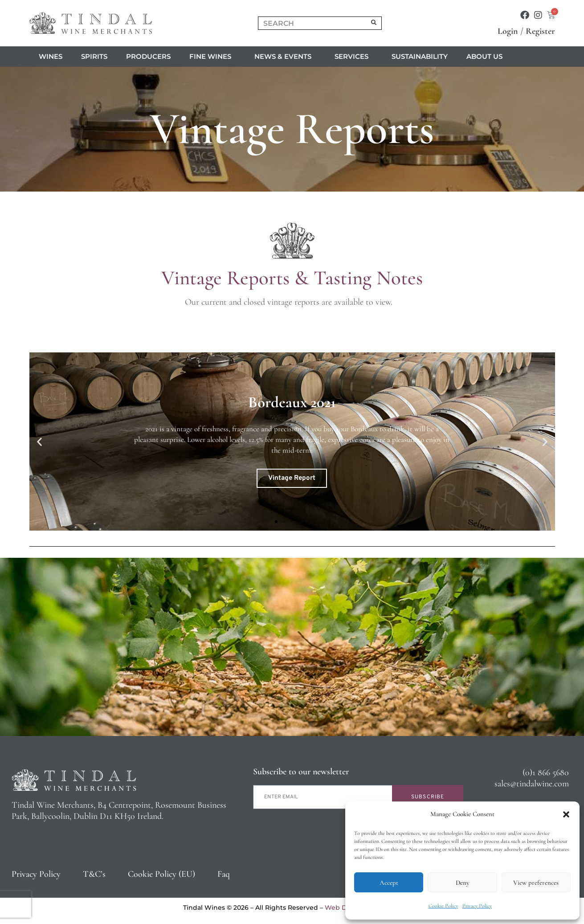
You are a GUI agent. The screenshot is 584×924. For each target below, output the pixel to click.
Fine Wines (212, 57)
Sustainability (420, 56)
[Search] (374, 23)
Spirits (94, 56)
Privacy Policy (477, 906)
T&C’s (94, 874)
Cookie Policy (443, 906)
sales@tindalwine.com (532, 784)
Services (354, 57)
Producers (148, 56)
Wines (51, 56)
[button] (566, 814)
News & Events (285, 57)
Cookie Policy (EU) (161, 874)
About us (487, 57)
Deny (462, 883)
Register (540, 31)
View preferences (536, 883)
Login (508, 31)
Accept (389, 883)
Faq (224, 874)
